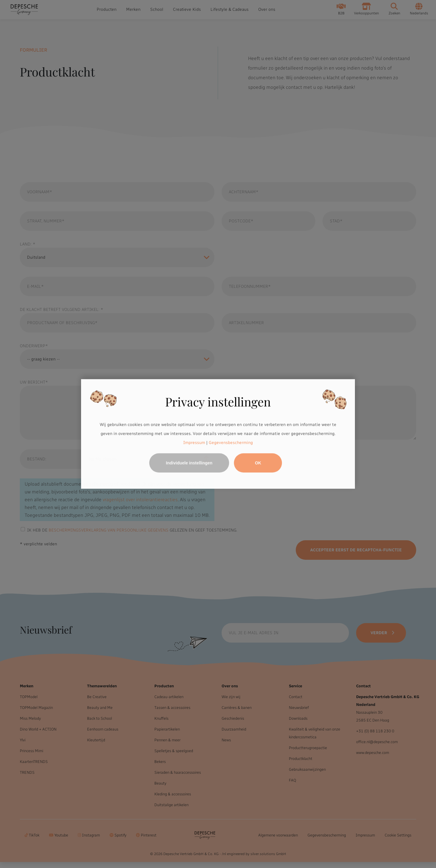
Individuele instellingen (189, 463)
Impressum (194, 443)
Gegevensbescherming (231, 443)
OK (258, 463)
